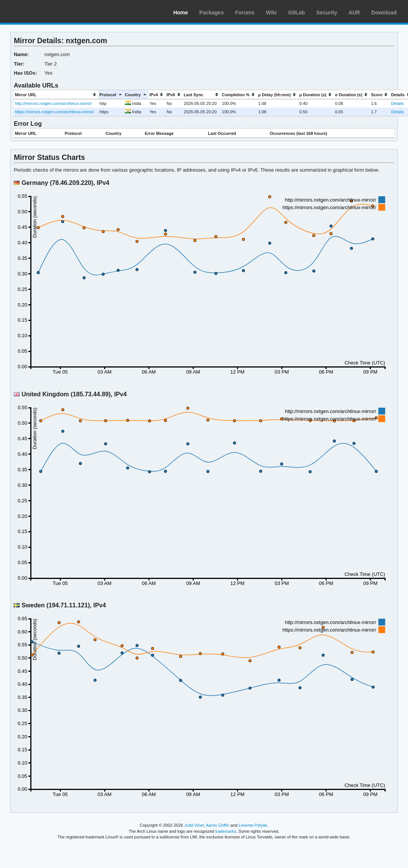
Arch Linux (42, 11)
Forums (245, 13)
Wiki (272, 13)
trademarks (226, 831)
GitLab (296, 13)
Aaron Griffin (218, 825)
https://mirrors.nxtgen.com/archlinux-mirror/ (54, 112)
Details (397, 103)
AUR (354, 13)
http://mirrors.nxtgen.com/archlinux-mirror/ (53, 103)
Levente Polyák (253, 825)
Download (384, 13)
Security (327, 13)
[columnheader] (56, 95)
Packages (212, 13)
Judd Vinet (194, 825)
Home (181, 13)
